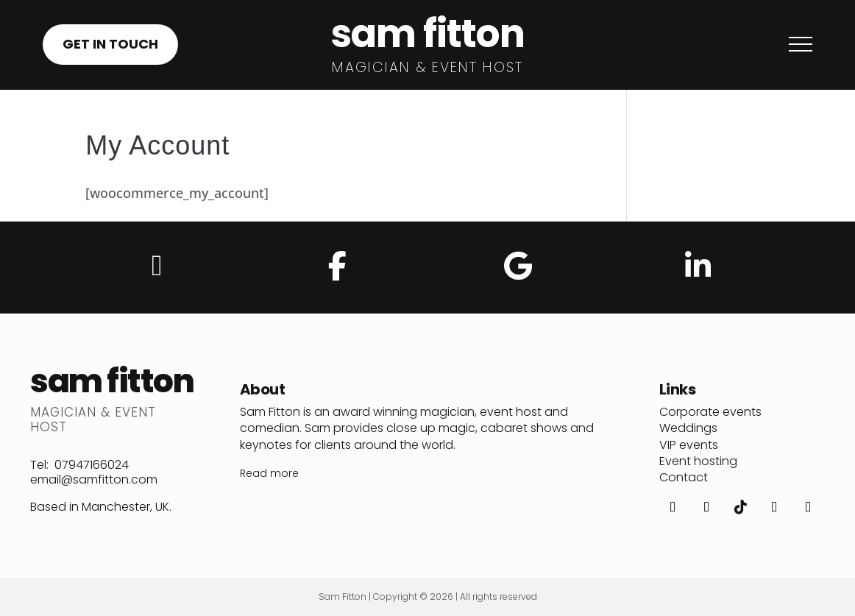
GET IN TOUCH (110, 44)
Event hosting (698, 461)
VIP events (689, 445)
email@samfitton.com (94, 479)
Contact (684, 477)
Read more (269, 473)
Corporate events (710, 412)
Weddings (688, 428)
